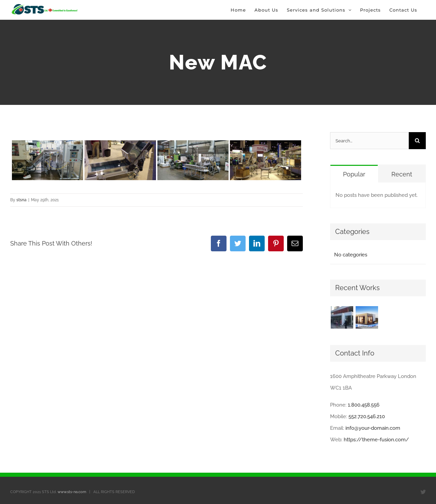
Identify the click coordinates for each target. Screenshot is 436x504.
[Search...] (369, 141)
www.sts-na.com (72, 492)
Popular (354, 174)
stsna (21, 200)
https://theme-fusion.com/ (376, 440)
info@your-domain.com (373, 428)
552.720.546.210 (367, 416)
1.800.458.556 (364, 405)
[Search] (417, 141)
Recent (402, 174)
